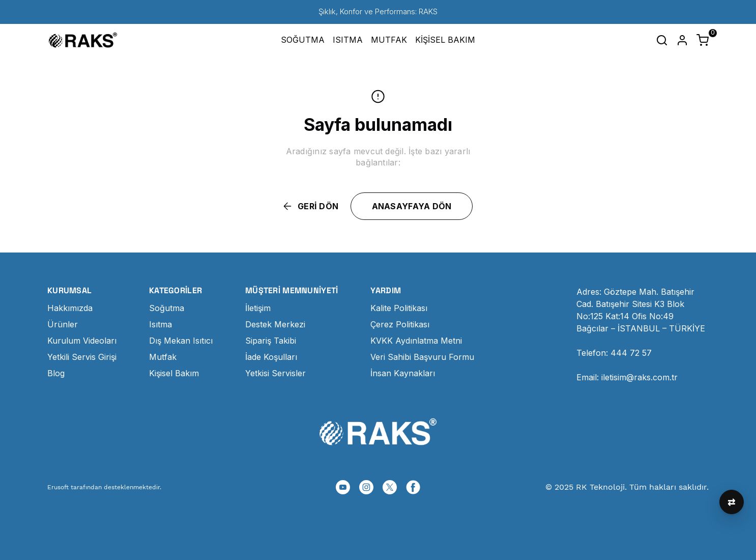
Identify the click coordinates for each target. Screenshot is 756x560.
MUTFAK (389, 40)
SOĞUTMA (303, 40)
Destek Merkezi (275, 324)
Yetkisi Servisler (275, 373)
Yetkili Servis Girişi (82, 357)
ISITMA (348, 40)
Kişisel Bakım (174, 373)
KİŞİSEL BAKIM (445, 40)
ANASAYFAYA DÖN (412, 206)
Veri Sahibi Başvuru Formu (422, 357)
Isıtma (161, 324)
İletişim (258, 308)
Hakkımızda (70, 308)
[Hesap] (682, 40)
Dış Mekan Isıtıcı (181, 341)
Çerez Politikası (400, 324)
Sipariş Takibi (271, 341)
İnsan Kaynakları (403, 373)
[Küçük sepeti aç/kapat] (703, 40)
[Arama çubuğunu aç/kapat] (662, 40)
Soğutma (167, 308)
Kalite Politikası (399, 308)
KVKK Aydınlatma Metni (416, 341)
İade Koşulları (271, 357)
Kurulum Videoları (82, 341)
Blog (56, 373)
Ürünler (63, 324)
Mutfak (163, 357)
